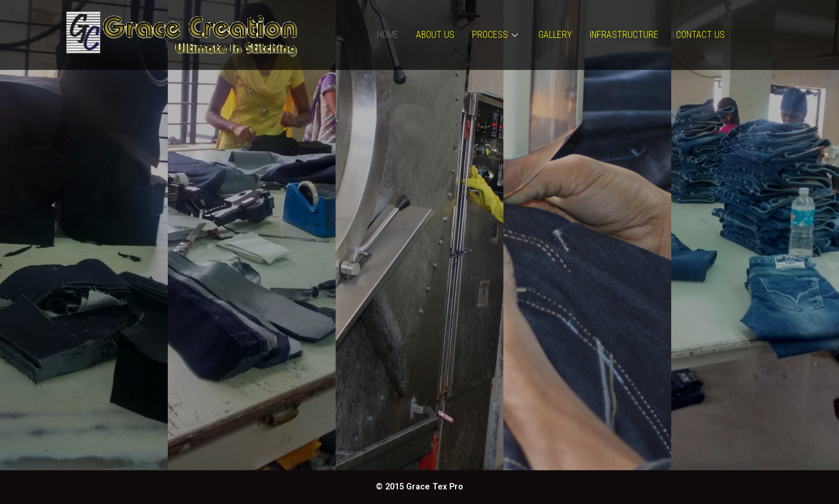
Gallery (555, 35)
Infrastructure (624, 35)
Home (388, 35)
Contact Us (700, 35)
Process (496, 35)
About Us (435, 35)
